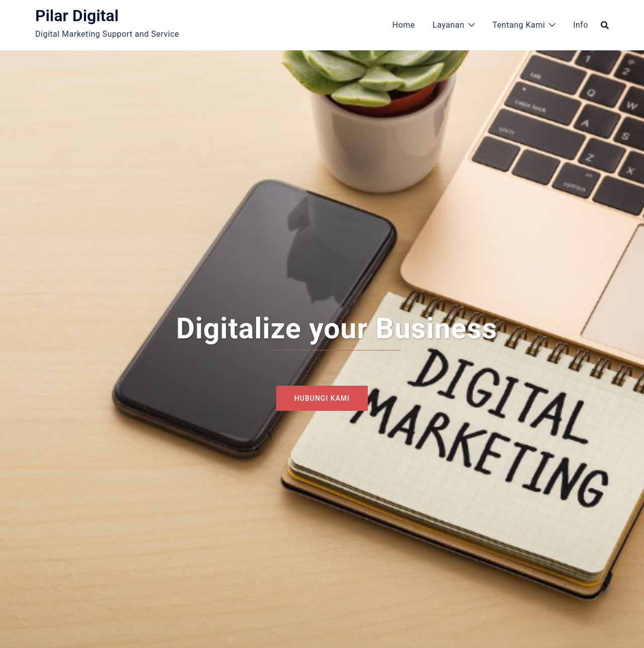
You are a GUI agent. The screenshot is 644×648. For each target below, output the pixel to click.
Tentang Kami (519, 25)
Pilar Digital (77, 16)
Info (581, 25)
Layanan (449, 25)
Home (404, 25)
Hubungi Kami (322, 398)
